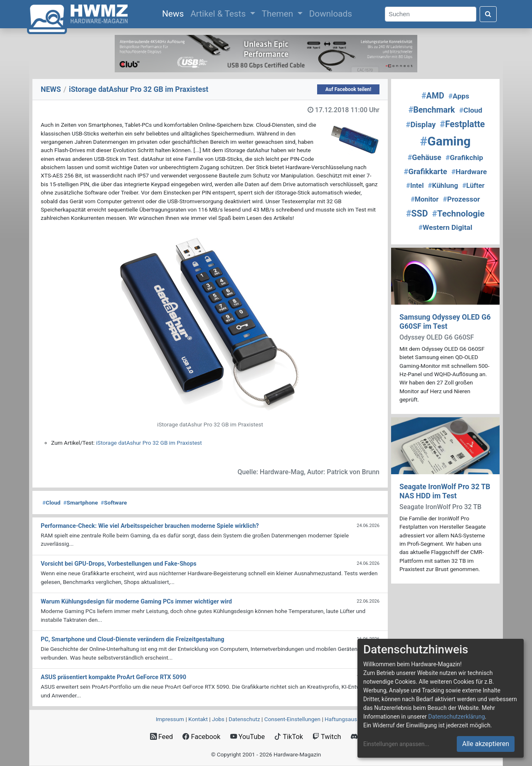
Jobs (218, 719)
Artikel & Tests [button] (219, 14)
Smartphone (80, 502)
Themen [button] (279, 14)
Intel (415, 186)
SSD (417, 213)
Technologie (458, 214)
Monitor (425, 199)
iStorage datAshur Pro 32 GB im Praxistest (149, 443)
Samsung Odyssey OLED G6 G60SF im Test (445, 321)
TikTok (289, 737)
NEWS (51, 89)
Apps (459, 96)
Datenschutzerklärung (456, 717)
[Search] (431, 14)
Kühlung (443, 185)
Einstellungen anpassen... (396, 744)
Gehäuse (425, 157)
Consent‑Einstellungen (292, 719)
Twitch (327, 737)
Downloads (331, 14)
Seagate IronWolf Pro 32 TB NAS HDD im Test (445, 491)
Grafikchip (464, 158)
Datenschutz (244, 719)
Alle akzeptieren (486, 744)
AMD (433, 96)
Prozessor (461, 199)
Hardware (469, 172)
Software (114, 502)
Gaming (446, 141)
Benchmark (432, 110)
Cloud (52, 502)
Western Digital (446, 227)
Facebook (201, 737)
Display (421, 125)
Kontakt (198, 719)
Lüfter (473, 186)
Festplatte (462, 124)
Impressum (170, 719)
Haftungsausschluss (350, 719)
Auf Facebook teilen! (349, 89)
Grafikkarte (426, 172)
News (175, 13)
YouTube (248, 737)
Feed (161, 737)
